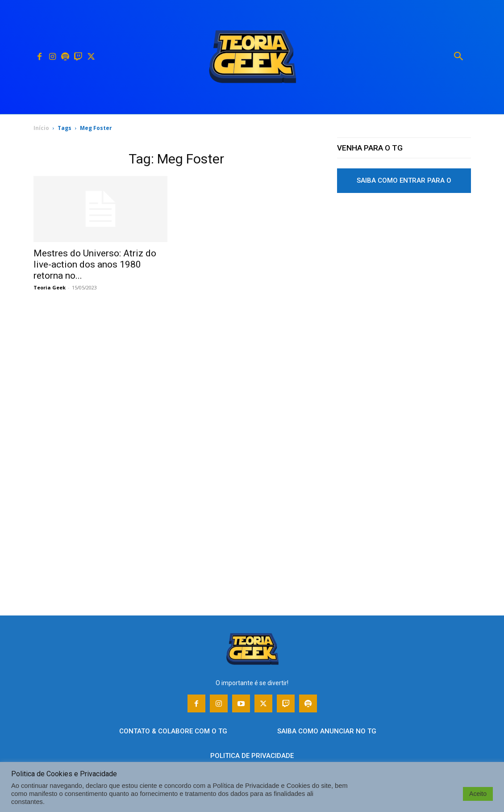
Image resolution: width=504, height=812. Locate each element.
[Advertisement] (404, 283)
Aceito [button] (478, 794)
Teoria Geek (50, 287)
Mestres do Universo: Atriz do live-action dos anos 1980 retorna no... (95, 264)
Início (41, 128)
